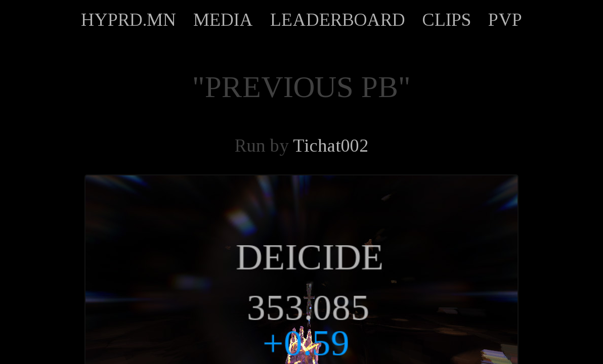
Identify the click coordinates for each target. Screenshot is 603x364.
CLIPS (447, 20)
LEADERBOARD (338, 20)
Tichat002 (331, 146)
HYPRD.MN (128, 20)
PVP (505, 20)
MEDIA (223, 20)
